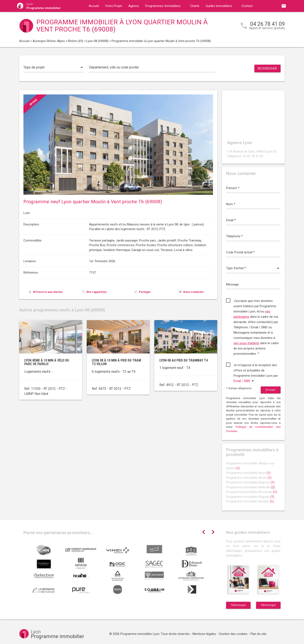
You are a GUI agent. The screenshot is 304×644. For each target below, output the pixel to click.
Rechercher (267, 68)
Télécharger (238, 605)
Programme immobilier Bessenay (251, 492)
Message (232, 284)
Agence (134, 6)
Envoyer (271, 390)
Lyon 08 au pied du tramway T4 (184, 360)
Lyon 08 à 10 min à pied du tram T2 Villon (116, 362)
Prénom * (233, 188)
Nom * (231, 204)
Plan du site (258, 634)
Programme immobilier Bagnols (250, 482)
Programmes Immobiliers (163, 6)
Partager (145, 292)
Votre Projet (114, 6)
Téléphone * (234, 236)
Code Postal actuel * (240, 252)
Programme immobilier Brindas (250, 501)
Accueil (94, 6)
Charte (195, 6)
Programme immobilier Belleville (250, 487)
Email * (231, 220)
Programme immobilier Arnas (249, 478)
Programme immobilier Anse (248, 473)
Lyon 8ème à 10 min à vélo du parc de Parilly (47, 362)
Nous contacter (194, 292)
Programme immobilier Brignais (250, 497)
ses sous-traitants (246, 343)
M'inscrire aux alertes (48, 292)
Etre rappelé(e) (96, 292)
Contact (247, 6)
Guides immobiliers (219, 6)
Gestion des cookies (233, 634)
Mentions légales (204, 634)
